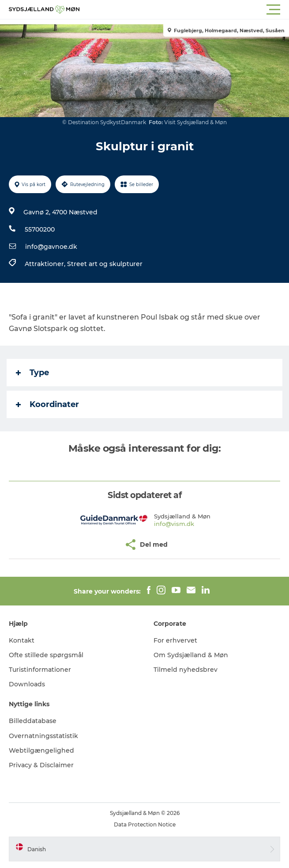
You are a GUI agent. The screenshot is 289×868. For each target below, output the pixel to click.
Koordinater (47, 404)
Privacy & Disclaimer (41, 765)
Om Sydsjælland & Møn (191, 655)
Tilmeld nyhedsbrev (186, 670)
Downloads (27, 684)
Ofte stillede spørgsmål (46, 655)
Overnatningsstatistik (43, 736)
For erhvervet (175, 640)
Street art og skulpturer (105, 264)
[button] (184, 10)
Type (32, 373)
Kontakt (22, 640)
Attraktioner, (46, 264)
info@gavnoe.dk (51, 247)
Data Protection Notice (145, 824)
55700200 (40, 229)
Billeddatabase (33, 721)
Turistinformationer (40, 670)
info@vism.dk (174, 524)
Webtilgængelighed (41, 750)
